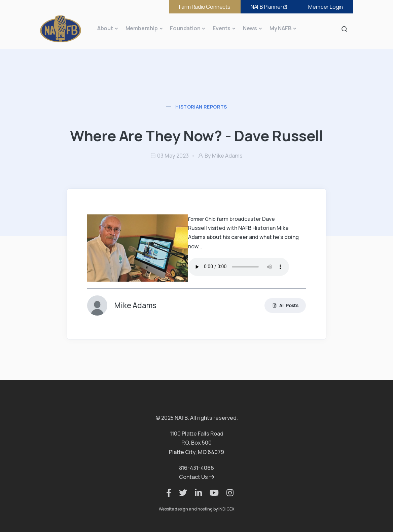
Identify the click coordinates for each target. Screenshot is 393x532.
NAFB (270, 7)
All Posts (285, 305)
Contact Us (197, 477)
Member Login (326, 7)
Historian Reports (201, 107)
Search (346, 29)
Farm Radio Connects (205, 7)
